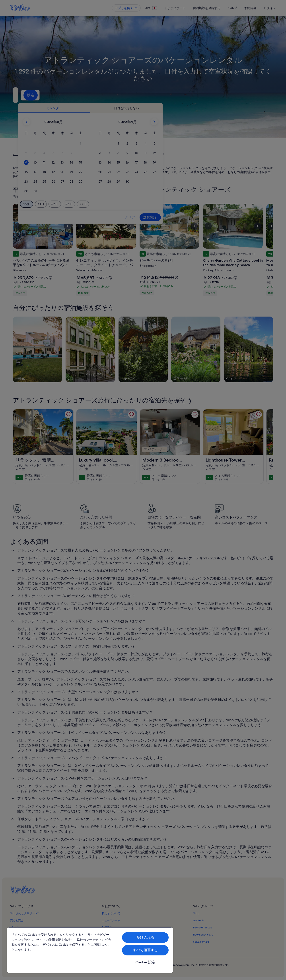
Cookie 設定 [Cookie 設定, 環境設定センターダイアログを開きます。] (145, 962)
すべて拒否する (145, 950)
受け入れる (145, 937)
